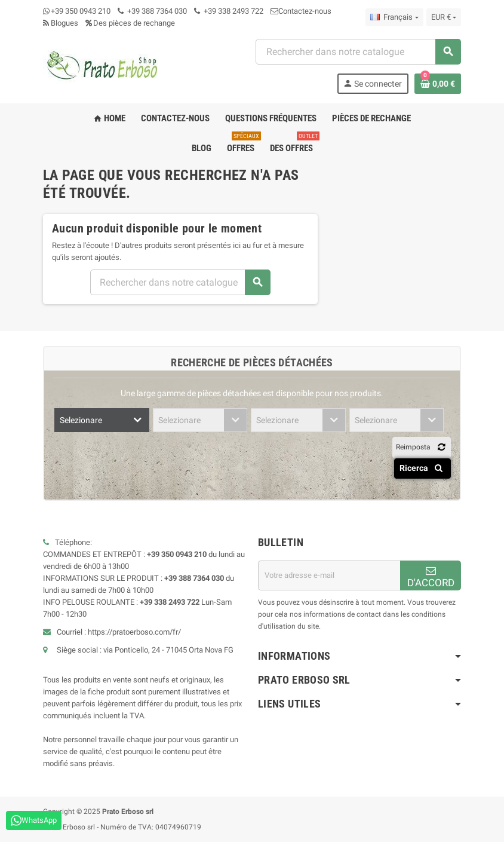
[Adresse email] (329, 575)
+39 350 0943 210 (81, 11)
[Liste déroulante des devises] (444, 17)
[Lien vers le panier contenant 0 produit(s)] (438, 84)
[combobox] (358, 52)
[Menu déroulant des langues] (394, 17)
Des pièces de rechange (130, 23)
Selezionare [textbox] (81, 420)
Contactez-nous (301, 11)
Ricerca (423, 468)
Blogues (61, 23)
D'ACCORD (431, 577)
